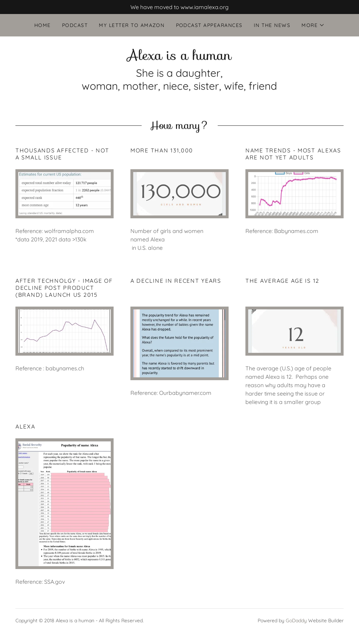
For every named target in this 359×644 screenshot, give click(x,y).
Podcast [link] (75, 25)
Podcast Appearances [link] (209, 25)
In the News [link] (272, 25)
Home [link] (43, 25)
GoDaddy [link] (296, 621)
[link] (179, 58)
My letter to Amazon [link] (132, 25)
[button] (313, 25)
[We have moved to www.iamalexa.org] (179, 7)
